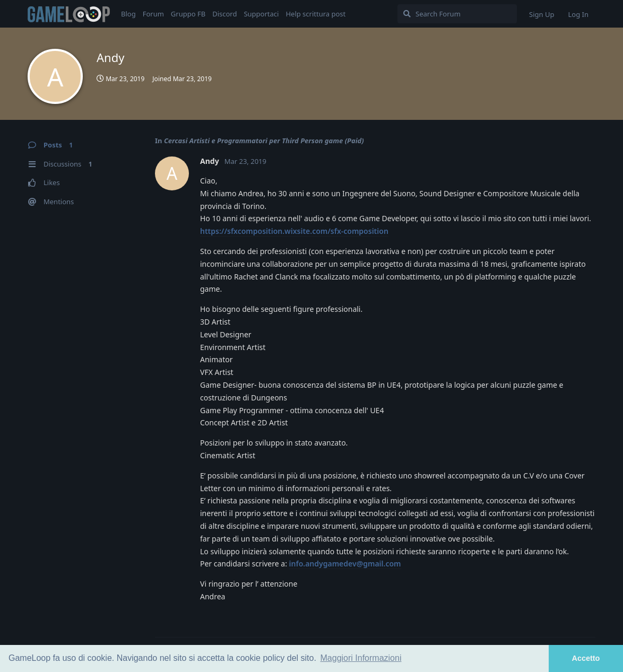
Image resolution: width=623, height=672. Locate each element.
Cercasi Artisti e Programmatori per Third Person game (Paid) (264, 141)
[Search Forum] (457, 14)
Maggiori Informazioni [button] (361, 658)
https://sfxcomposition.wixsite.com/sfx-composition (294, 231)
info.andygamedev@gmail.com (345, 564)
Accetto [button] (586, 658)
